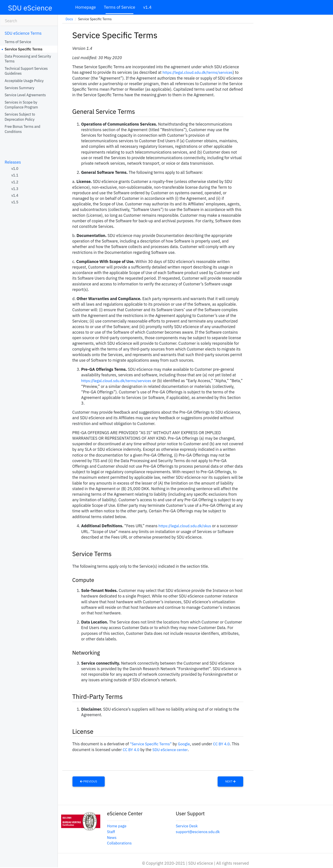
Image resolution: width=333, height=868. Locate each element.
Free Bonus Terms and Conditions (22, 129)
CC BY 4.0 (225, 743)
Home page (117, 825)
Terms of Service (119, 7)
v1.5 (15, 202)
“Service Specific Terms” (152, 743)
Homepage (85, 7)
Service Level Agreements (25, 95)
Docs (69, 19)
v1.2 (15, 182)
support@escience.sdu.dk (199, 830)
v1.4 (147, 7)
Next (230, 780)
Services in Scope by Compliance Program (21, 105)
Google (186, 743)
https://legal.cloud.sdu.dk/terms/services (200, 72)
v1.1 (15, 175)
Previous (89, 780)
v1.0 (15, 168)
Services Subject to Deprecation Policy (20, 117)
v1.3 (15, 189)
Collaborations (120, 841)
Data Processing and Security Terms (28, 59)
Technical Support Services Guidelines (26, 71)
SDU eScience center (172, 749)
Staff (111, 830)
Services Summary (19, 88)
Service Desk (187, 825)
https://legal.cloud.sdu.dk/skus (186, 525)
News (112, 836)
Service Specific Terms (24, 49)
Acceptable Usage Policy (24, 81)
